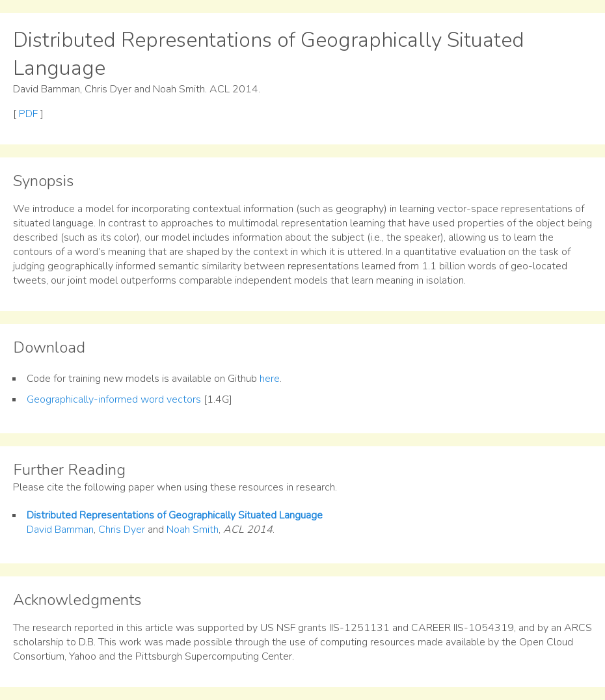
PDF (28, 114)
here (270, 379)
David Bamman (60, 530)
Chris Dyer (122, 530)
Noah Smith (193, 530)
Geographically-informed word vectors (114, 399)
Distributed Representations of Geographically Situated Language (175, 515)
